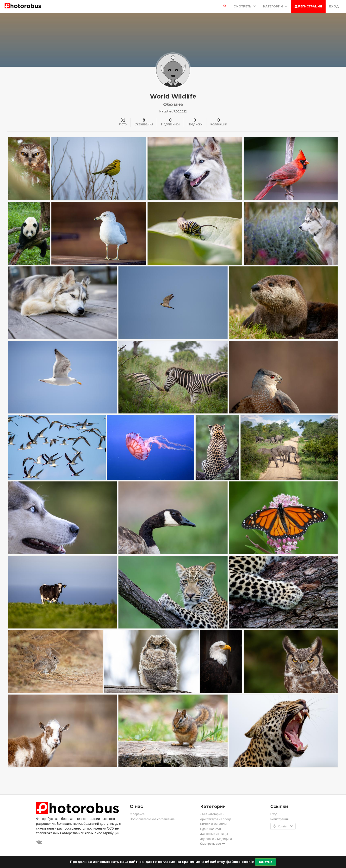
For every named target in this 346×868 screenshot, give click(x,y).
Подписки (195, 124)
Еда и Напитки (211, 829)
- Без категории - (212, 814)
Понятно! (266, 862)
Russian (283, 826)
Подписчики (170, 124)
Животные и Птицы (214, 834)
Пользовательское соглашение (152, 819)
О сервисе (137, 814)
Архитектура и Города (216, 819)
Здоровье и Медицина (216, 839)
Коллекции (219, 124)
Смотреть (245, 6)
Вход (334, 6)
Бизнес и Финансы (213, 824)
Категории (275, 6)
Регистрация (308, 6)
